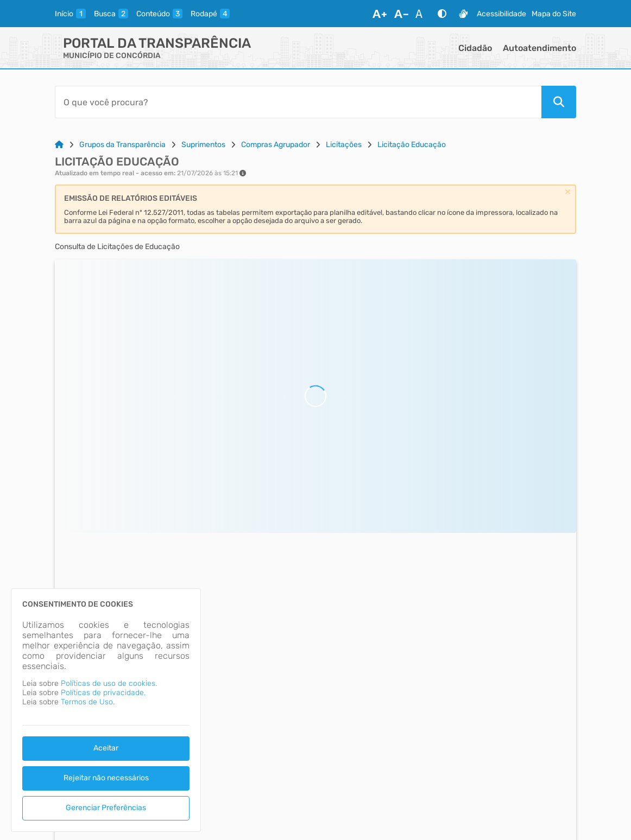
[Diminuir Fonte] (401, 14)
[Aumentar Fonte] (380, 14)
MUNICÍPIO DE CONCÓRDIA (112, 56)
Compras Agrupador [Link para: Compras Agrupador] (276, 145)
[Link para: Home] (59, 145)
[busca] (111, 14)
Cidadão (475, 48)
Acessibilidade (501, 14)
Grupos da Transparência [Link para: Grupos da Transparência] (122, 145)
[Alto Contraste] (442, 14)
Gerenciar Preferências (106, 808)
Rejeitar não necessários (106, 778)
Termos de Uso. (88, 702)
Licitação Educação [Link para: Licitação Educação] (412, 145)
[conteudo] (159, 14)
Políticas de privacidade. (103, 693)
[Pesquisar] (559, 102)
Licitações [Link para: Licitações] (344, 145)
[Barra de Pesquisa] (298, 102)
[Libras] (463, 14)
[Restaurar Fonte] (422, 14)
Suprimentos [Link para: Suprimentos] (203, 145)
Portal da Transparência (157, 43)
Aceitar (106, 748)
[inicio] (70, 14)
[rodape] (210, 14)
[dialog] (106, 710)
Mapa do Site (554, 14)
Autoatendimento (539, 48)
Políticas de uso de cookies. (109, 683)
